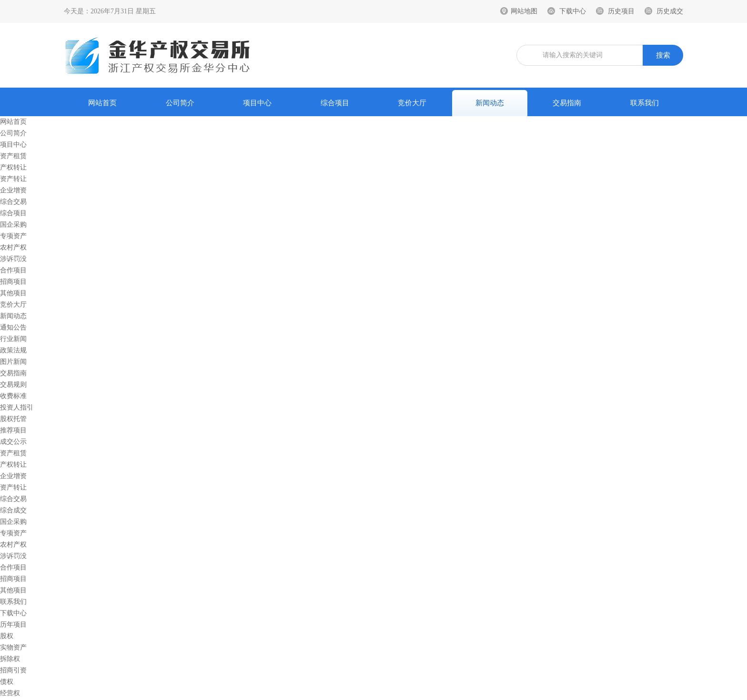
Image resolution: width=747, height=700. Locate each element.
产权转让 (13, 167)
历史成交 (670, 11)
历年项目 (13, 625)
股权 (7, 636)
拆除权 (10, 659)
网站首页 (102, 103)
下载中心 (573, 11)
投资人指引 (17, 407)
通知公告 (13, 327)
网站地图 (524, 11)
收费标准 (13, 396)
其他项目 (13, 293)
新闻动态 (490, 103)
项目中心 (257, 103)
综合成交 (13, 510)
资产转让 (13, 179)
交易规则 (13, 385)
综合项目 (335, 103)
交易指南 (567, 103)
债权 (7, 682)
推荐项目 (13, 430)
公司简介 (180, 103)
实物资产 (13, 647)
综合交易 (13, 202)
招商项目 (13, 282)
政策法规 (13, 350)
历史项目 (621, 11)
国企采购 (13, 225)
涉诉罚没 (13, 259)
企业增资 (13, 190)
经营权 (10, 693)
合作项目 (13, 270)
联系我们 (645, 103)
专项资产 (13, 236)
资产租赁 (13, 156)
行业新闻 (13, 339)
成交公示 (13, 442)
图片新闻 (13, 362)
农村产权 (13, 247)
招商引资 (13, 670)
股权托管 (13, 419)
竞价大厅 (412, 103)
